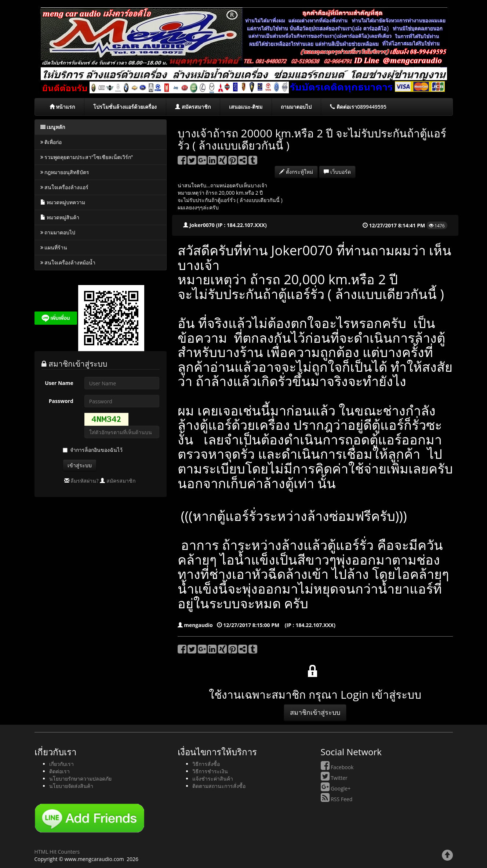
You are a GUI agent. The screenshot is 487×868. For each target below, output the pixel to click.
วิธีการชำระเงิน (210, 771)
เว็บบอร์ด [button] (337, 172)
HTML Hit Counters (57, 852)
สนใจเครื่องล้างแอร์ (65, 187)
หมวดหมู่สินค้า (60, 217)
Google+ (336, 788)
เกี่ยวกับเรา (61, 764)
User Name (59, 383)
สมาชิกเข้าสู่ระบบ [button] (315, 712)
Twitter (334, 778)
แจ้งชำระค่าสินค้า (213, 779)
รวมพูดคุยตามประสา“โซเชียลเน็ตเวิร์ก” (87, 157)
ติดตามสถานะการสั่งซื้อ (219, 786)
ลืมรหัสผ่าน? (84, 481)
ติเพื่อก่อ (51, 142)
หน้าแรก (62, 107)
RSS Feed (337, 799)
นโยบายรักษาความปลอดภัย (80, 779)
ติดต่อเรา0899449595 (358, 107)
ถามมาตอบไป (296, 107)
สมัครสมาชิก (193, 107)
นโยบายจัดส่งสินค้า (71, 786)
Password (61, 401)
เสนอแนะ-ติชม (246, 107)
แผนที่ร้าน (54, 247)
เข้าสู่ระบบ (80, 465)
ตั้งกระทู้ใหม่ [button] (296, 172)
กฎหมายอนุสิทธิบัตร (65, 172)
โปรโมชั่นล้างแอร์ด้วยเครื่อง (125, 107)
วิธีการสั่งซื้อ (206, 764)
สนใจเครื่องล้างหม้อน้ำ (68, 262)
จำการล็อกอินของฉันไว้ (96, 450)
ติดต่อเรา (59, 771)
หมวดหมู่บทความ (63, 202)
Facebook (337, 767)
